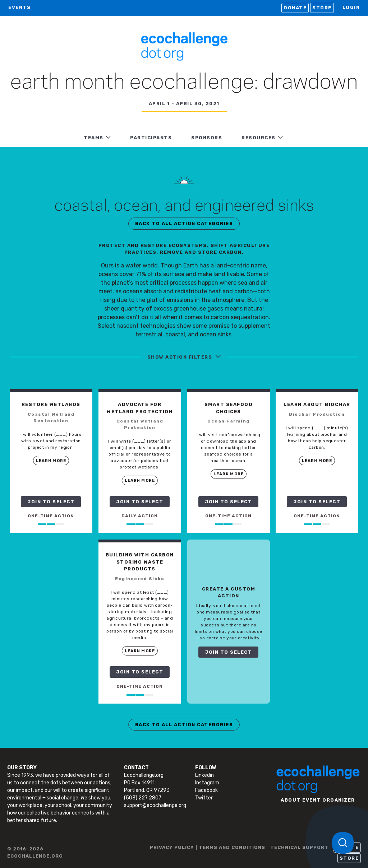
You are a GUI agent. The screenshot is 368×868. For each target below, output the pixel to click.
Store (322, 8)
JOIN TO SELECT (51, 502)
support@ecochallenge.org (155, 805)
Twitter (204, 798)
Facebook (206, 790)
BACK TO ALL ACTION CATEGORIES (184, 223)
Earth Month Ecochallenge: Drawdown (184, 83)
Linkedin (204, 775)
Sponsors (207, 138)
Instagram (207, 783)
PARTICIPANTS (151, 138)
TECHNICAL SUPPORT (299, 847)
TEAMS (94, 138)
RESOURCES (259, 138)
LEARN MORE (51, 461)
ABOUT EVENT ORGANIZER (318, 800)
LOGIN (351, 7)
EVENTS (19, 7)
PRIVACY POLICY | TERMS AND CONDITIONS (208, 847)
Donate (295, 8)
